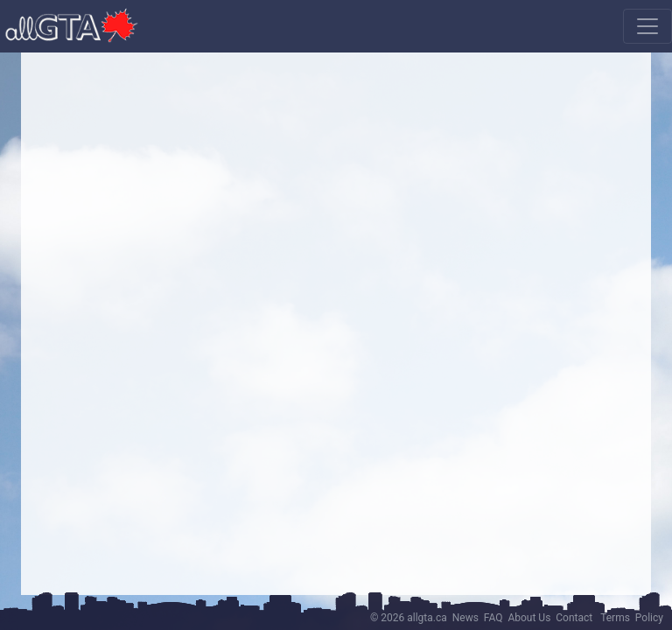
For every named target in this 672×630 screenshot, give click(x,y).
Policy (649, 618)
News (465, 618)
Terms (615, 618)
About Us (529, 618)
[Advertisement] (336, 188)
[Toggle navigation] (647, 26)
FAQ (493, 618)
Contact (574, 618)
